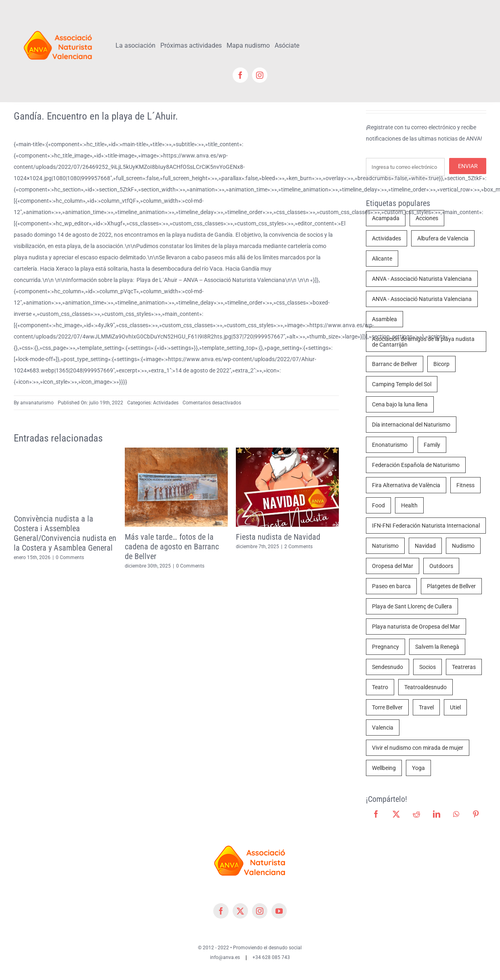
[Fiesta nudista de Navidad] (287, 451)
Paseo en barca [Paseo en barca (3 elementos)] (391, 586)
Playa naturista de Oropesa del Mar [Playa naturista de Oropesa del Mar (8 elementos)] (416, 627)
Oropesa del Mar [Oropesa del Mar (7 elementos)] (393, 566)
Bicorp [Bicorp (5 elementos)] (441, 364)
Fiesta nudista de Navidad (278, 537)
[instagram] (260, 75)
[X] (396, 814)
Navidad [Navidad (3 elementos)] (425, 546)
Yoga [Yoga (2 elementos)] (418, 768)
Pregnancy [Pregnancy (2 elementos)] (386, 647)
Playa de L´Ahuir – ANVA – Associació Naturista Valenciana (211, 280)
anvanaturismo (37, 403)
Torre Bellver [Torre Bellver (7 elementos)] (387, 707)
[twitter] (240, 911)
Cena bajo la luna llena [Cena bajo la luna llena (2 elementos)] (400, 404)
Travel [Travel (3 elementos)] (426, 707)
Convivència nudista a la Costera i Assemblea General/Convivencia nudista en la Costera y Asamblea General (65, 533)
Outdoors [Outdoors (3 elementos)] (441, 566)
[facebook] (240, 75)
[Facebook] (376, 814)
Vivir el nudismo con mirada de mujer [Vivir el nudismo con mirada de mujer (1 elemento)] (418, 748)
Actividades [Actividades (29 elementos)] (387, 238)
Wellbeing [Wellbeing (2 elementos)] (384, 768)
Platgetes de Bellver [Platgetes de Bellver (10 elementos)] (451, 586)
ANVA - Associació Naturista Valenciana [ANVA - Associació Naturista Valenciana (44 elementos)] (422, 279)
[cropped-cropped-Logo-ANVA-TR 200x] (58, 27)
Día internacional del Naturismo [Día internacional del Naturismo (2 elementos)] (411, 425)
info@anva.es (225, 957)
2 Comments (298, 547)
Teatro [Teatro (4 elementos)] (380, 687)
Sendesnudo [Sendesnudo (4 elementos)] (388, 667)
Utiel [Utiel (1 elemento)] (455, 707)
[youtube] (279, 911)
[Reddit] (416, 814)
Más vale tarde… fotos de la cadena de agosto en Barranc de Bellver (172, 547)
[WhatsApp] (456, 814)
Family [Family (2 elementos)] (432, 445)
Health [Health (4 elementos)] (409, 505)
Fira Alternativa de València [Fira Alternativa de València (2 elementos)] (406, 485)
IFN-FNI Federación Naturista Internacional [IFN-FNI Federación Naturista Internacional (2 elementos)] (426, 526)
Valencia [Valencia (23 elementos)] (383, 728)
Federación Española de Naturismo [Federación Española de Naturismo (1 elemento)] (416, 465)
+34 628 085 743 (271, 957)
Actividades (166, 403)
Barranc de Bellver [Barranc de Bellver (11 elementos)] (395, 364)
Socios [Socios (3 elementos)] (428, 667)
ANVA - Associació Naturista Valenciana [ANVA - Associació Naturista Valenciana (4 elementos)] (422, 299)
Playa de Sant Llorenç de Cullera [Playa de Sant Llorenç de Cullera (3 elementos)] (412, 606)
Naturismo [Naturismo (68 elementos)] (385, 546)
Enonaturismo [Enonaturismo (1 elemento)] (390, 445)
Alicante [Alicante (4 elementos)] (382, 259)
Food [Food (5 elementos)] (378, 505)
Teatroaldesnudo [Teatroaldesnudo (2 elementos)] (425, 687)
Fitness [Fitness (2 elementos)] (465, 485)
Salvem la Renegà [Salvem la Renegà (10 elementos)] (437, 647)
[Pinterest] (476, 814)
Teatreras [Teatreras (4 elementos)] (464, 667)
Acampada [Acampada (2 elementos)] (386, 218)
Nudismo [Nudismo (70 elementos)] (463, 546)
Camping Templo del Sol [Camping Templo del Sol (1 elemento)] (402, 384)
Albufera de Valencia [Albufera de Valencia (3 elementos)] (443, 238)
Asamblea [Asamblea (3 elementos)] (384, 319)
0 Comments (70, 557)
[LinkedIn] (437, 814)
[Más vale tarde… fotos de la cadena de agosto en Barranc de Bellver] (176, 451)
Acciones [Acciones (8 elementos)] (427, 218)
